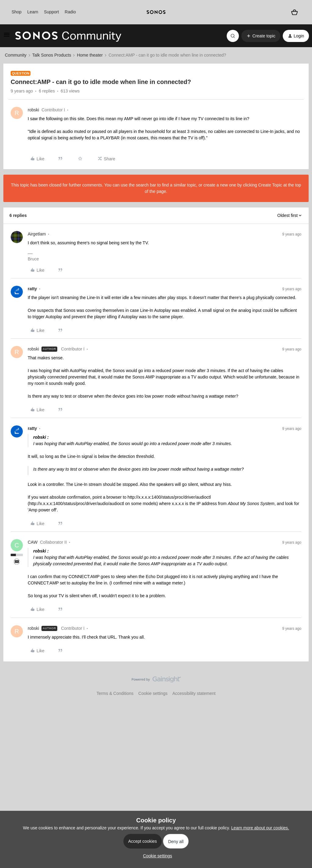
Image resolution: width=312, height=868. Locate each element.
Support (51, 12)
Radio (70, 12)
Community (16, 55)
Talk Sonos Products (52, 55)
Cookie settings (153, 693)
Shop (17, 12)
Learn (33, 12)
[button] (7, 37)
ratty (32, 289)
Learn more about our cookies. (260, 828)
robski (33, 110)
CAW (33, 542)
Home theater (90, 55)
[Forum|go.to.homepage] (68, 36)
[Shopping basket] (294, 12)
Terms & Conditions (115, 693)
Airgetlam (37, 234)
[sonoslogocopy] (156, 12)
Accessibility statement (194, 693)
